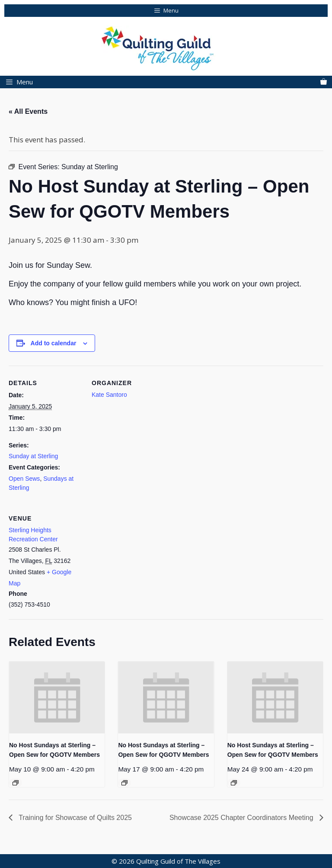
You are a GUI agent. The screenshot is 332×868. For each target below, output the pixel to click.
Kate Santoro (109, 395)
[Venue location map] (137, 561)
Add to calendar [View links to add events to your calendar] (54, 343)
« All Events (28, 111)
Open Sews (24, 479)
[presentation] (57, 698)
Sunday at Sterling (33, 456)
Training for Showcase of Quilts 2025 (74, 818)
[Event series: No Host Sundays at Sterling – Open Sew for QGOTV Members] (16, 783)
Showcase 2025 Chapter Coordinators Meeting (242, 818)
